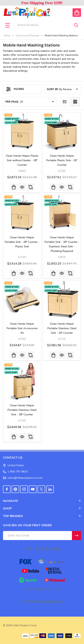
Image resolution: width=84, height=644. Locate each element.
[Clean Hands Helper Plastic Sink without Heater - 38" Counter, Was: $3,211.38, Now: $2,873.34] (22, 132)
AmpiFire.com (52, 601)
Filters (15, 89)
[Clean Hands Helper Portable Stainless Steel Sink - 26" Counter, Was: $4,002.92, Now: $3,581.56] (62, 300)
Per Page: (12, 102)
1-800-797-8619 (15, 472)
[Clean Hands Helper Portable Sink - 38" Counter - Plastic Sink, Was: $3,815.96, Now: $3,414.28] (22, 213)
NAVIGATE (42, 501)
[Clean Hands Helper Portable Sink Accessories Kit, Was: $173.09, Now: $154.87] (22, 300)
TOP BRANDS (42, 516)
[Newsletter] (76, 536)
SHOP (42, 509)
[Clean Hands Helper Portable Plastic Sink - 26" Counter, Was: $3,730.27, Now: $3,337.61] (62, 132)
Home (7, 36)
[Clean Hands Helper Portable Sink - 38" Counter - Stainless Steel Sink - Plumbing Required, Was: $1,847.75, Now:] (62, 213)
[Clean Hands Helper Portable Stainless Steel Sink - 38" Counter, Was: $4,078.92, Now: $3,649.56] (22, 381)
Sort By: (53, 89)
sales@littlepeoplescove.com (23, 478)
